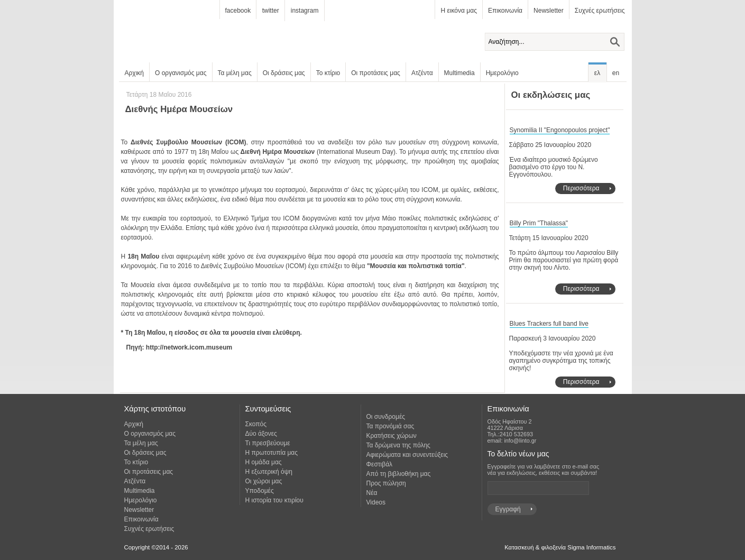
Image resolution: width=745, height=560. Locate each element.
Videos (376, 502)
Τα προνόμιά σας (390, 426)
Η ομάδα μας (264, 462)
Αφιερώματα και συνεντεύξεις (407, 455)
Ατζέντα (422, 73)
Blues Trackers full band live (549, 324)
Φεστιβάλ (380, 464)
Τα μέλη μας (235, 73)
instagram (305, 11)
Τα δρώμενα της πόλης (398, 445)
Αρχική (134, 73)
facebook (238, 11)
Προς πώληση (386, 483)
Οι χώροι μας (264, 481)
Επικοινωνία (505, 11)
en (616, 73)
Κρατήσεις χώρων (392, 436)
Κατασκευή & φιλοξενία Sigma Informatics (560, 547)
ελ (597, 73)
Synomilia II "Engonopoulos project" (560, 130)
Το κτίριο (328, 73)
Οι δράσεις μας (284, 73)
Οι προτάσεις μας (376, 73)
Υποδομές (260, 491)
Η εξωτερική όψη (269, 472)
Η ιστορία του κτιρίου (274, 500)
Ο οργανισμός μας (181, 73)
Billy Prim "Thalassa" (539, 223)
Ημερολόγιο (502, 73)
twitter (271, 11)
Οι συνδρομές (386, 417)
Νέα (372, 493)
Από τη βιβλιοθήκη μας (399, 474)
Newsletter (549, 11)
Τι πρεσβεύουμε (268, 443)
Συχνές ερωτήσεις (600, 11)
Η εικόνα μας (458, 11)
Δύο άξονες (261, 434)
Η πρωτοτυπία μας (272, 453)
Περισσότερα (581, 188)
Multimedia (459, 73)
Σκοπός (256, 424)
